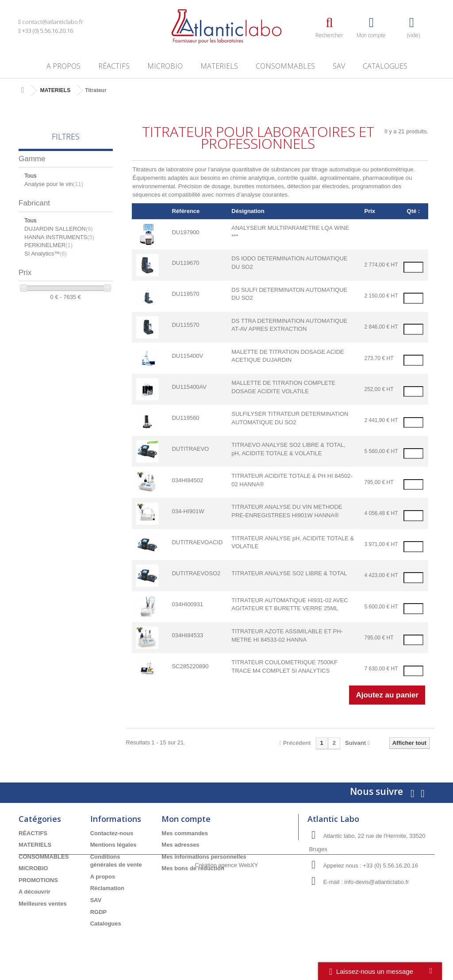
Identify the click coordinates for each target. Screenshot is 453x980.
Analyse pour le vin (54, 184)
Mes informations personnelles (204, 857)
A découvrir (35, 892)
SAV (339, 66)
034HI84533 (187, 635)
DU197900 (185, 232)
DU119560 (185, 418)
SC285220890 (190, 666)
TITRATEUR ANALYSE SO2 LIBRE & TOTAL (289, 573)
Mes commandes (185, 833)
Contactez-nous (112, 833)
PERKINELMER (48, 245)
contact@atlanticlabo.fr (53, 22)
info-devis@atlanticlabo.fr (376, 882)
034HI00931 (187, 604)
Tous (30, 176)
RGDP (99, 912)
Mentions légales (113, 845)
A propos (63, 66)
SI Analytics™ (46, 254)
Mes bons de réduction (193, 868)
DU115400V (187, 356)
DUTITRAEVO (190, 449)
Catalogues (385, 66)
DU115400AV (189, 387)
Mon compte (186, 819)
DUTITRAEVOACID (197, 542)
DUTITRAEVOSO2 (196, 573)
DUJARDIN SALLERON (59, 229)
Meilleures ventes (42, 904)
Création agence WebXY (227, 955)
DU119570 (185, 294)
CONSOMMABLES (285, 66)
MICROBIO (165, 66)
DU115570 (185, 325)
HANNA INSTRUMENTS (59, 237)
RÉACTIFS (114, 66)
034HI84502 (187, 480)
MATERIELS (219, 66)
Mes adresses (180, 845)
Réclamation (107, 888)
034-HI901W (188, 511)
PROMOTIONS (38, 880)
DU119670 (185, 263)
